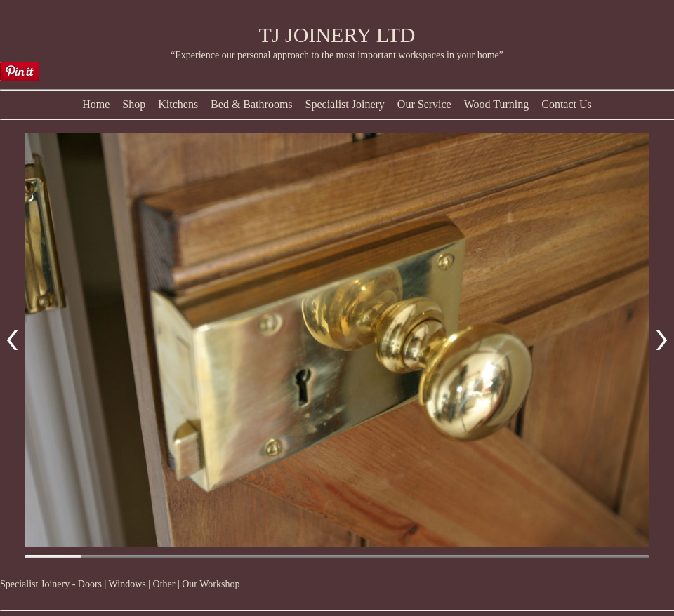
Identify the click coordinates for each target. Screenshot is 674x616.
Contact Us (567, 104)
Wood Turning (497, 104)
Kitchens (178, 104)
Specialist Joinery (345, 104)
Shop (134, 104)
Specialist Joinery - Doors (51, 584)
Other (164, 584)
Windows (127, 584)
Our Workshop (211, 584)
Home (96, 104)
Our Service (424, 104)
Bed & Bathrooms (251, 104)
